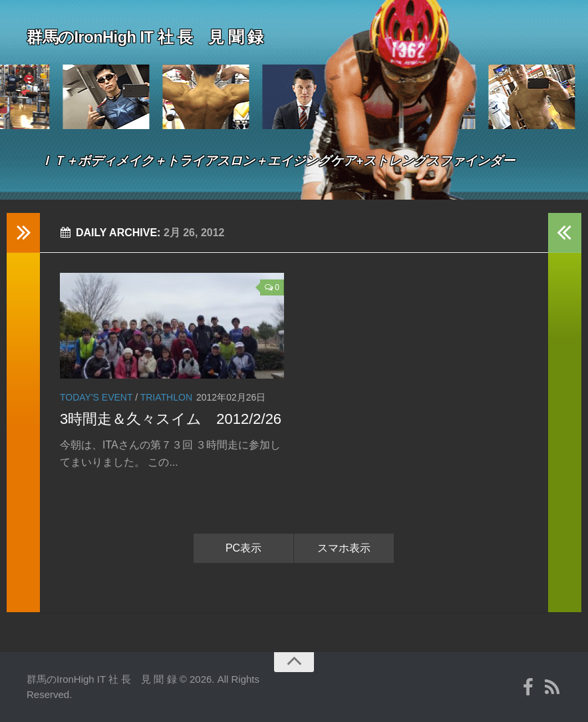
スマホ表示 (344, 548)
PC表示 (243, 548)
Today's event (96, 397)
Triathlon (166, 397)
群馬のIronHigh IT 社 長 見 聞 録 (166, 36)
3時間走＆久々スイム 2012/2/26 (171, 419)
